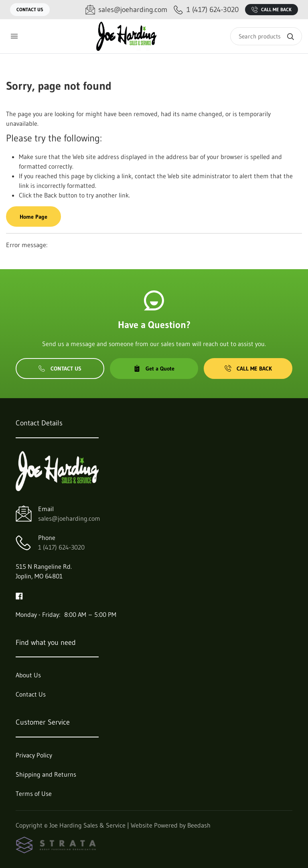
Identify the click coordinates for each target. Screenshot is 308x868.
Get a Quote (154, 369)
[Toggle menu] (14, 36)
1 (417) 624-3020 (61, 547)
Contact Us (30, 9)
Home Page (33, 217)
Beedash (199, 825)
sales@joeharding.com (69, 518)
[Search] (266, 36)
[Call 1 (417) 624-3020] (206, 10)
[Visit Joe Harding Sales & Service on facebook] (19, 595)
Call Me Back (272, 10)
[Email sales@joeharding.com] (126, 10)
